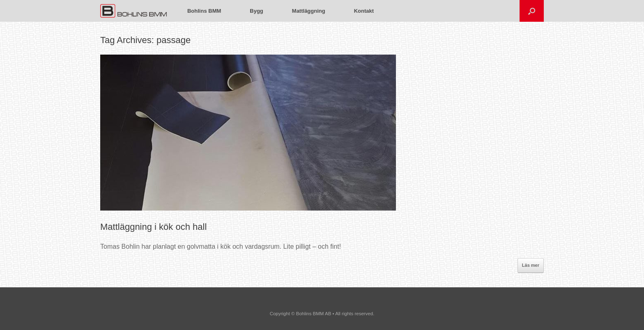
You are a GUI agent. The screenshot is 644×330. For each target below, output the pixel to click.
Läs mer (531, 265)
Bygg (256, 11)
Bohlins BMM (204, 11)
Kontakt (364, 11)
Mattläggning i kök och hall (153, 227)
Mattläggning (309, 11)
